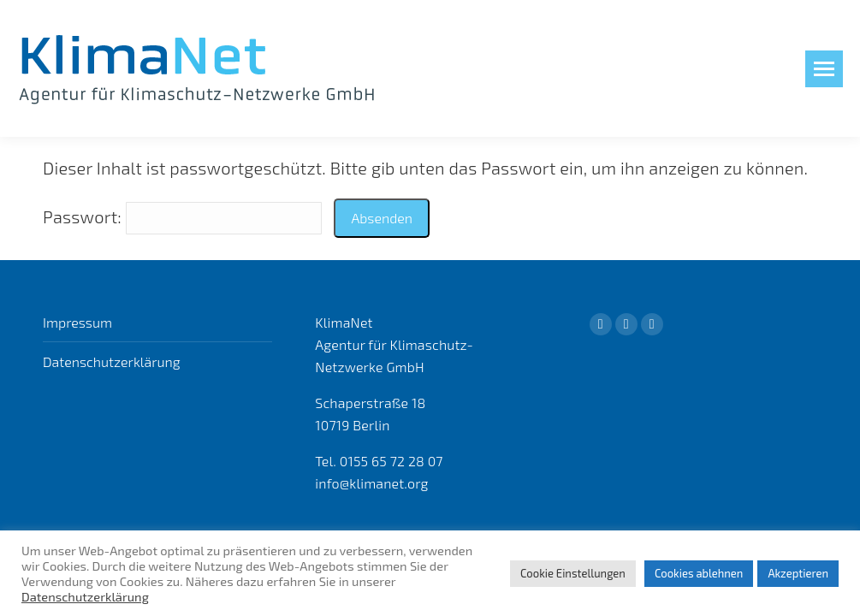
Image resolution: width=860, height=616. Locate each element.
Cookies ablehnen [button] (699, 573)
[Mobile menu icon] (824, 69)
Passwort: (182, 216)
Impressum (77, 322)
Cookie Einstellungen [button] (573, 573)
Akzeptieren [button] (798, 573)
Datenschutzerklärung (112, 361)
